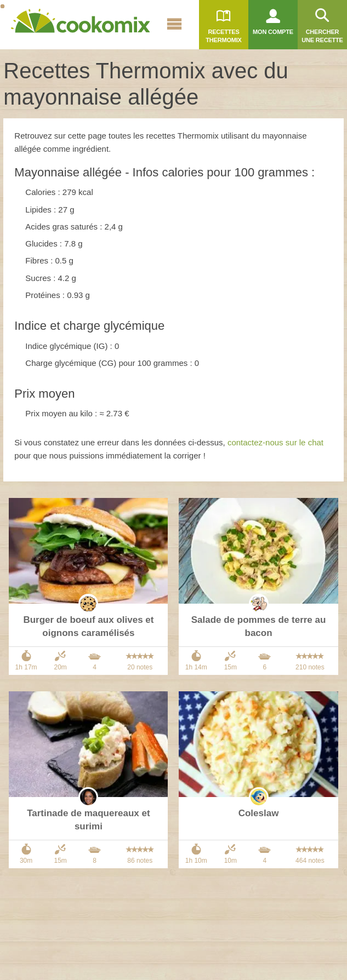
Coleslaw (259, 813)
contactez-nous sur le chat (275, 442)
